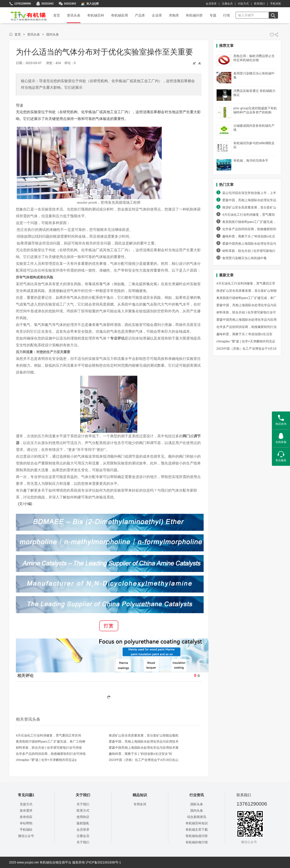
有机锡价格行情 (197, 842)
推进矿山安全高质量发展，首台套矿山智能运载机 (144, 735)
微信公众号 (26, 836)
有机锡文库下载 (197, 830)
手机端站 (26, 830)
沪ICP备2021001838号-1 (103, 862)
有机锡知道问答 (197, 836)
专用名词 (140, 804)
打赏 (109, 626)
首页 (26, 14)
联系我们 (259, 4)
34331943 (70, 4)
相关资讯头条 (28, 719)
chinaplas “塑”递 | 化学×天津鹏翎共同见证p (46, 760)
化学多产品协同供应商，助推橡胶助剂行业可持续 (51, 754)
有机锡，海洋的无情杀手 (251, 160)
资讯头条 (34, 34)
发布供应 (26, 817)
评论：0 (70, 63)
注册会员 (227, 4)
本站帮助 (26, 823)
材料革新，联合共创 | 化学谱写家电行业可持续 (49, 748)
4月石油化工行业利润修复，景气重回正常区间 (48, 735)
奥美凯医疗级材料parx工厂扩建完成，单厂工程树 (51, 741)
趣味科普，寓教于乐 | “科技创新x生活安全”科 (140, 754)
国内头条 (53, 34)
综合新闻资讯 (197, 817)
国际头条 (197, 804)
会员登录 (211, 4)
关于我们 (83, 804)
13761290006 (23, 4)
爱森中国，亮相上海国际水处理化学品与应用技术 (144, 741)
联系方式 (83, 811)
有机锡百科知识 (197, 823)
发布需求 (26, 811)
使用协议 (83, 817)
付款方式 (243, 4)
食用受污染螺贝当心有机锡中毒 (244, 258)
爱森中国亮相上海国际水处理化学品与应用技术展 (144, 748)
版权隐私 (83, 823)
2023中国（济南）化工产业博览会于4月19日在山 (144, 760)
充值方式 (26, 804)
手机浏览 (275, 4)
